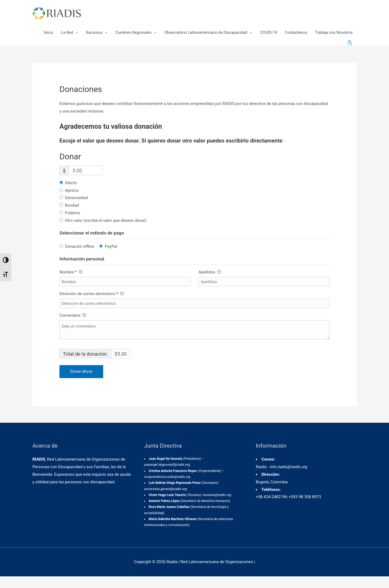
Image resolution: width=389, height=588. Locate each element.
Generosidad (76, 209)
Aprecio (72, 201)
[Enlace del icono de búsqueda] (350, 49)
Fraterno (73, 224)
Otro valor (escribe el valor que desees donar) (106, 231)
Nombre (71, 283)
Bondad (72, 216)
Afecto (71, 193)
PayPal (111, 257)
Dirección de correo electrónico (92, 305)
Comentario (73, 326)
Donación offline (80, 257)
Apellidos (210, 283)
